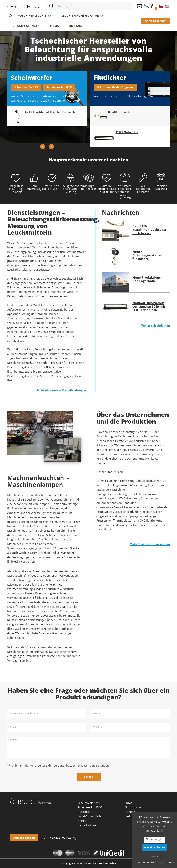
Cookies (155, 856)
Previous (43, 147)
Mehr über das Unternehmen (150, 544)
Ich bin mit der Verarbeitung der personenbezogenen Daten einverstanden (60, 766)
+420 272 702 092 (146, 6)
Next (51, 147)
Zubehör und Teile (89, 816)
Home (10, 16)
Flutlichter (84, 812)
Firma (54, 26)
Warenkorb (153, 5)
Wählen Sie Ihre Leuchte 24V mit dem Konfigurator (44, 96)
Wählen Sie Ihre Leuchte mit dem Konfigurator (124, 96)
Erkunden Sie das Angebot (115, 87)
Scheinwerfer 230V (59, 87)
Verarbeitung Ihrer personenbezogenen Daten (155, 862)
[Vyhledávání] (94, 6)
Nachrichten (133, 807)
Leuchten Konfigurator (82, 16)
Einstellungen (155, 839)
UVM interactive (106, 863)
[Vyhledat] (51, 6)
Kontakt (76, 26)
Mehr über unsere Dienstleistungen (62, 390)
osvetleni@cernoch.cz (139, 6)
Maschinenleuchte (34, 16)
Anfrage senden (156, 21)
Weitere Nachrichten (156, 325)
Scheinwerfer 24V (26, 87)
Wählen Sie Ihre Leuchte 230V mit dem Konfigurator (44, 101)
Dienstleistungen (26, 26)
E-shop (82, 821)
